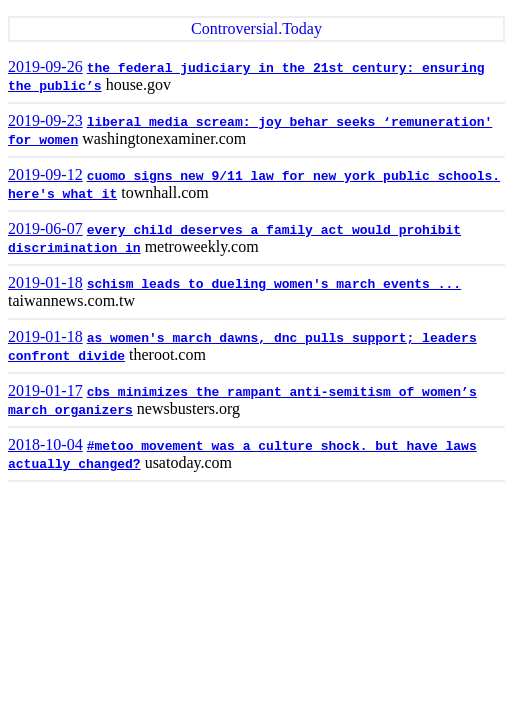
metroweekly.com (202, 246)
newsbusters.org (188, 408)
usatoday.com (188, 462)
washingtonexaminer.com (164, 138)
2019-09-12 (45, 174)
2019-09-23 (45, 120)
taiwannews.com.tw (71, 300)
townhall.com (165, 192)
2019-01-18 (45, 282)
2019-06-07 (45, 228)
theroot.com (167, 354)
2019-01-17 (45, 390)
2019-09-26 (45, 66)
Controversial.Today (256, 28)
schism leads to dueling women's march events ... (274, 284)
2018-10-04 (45, 444)
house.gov (138, 84)
